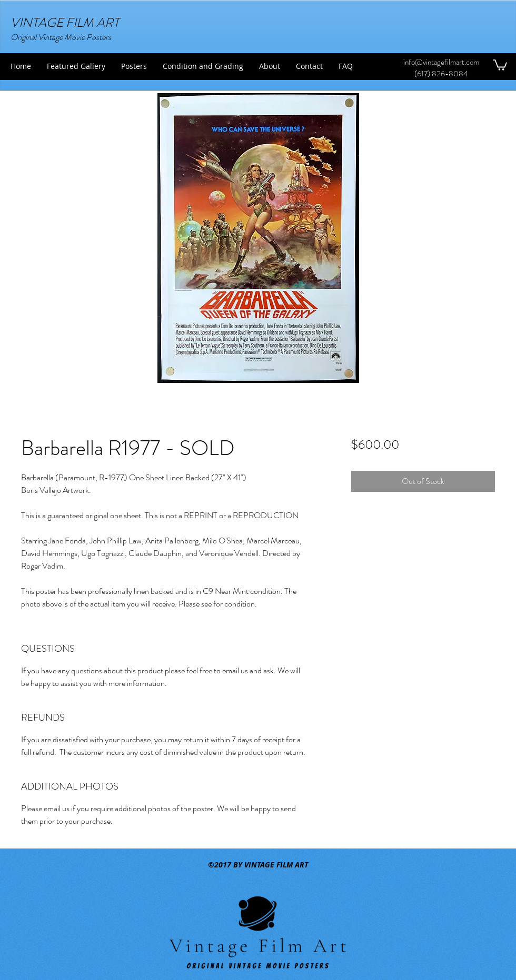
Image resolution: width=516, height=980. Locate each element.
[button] (500, 64)
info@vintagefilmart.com (441, 62)
